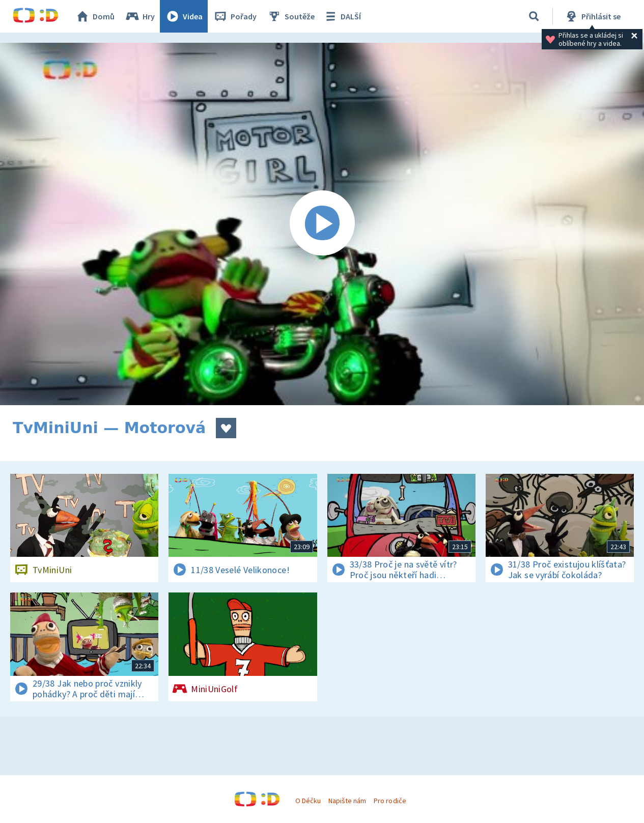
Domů (95, 16)
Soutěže (291, 16)
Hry (140, 16)
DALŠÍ (342, 16)
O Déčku (308, 801)
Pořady (235, 16)
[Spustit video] (322, 224)
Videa (184, 16)
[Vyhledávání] (534, 16)
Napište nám (347, 801)
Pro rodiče (390, 801)
